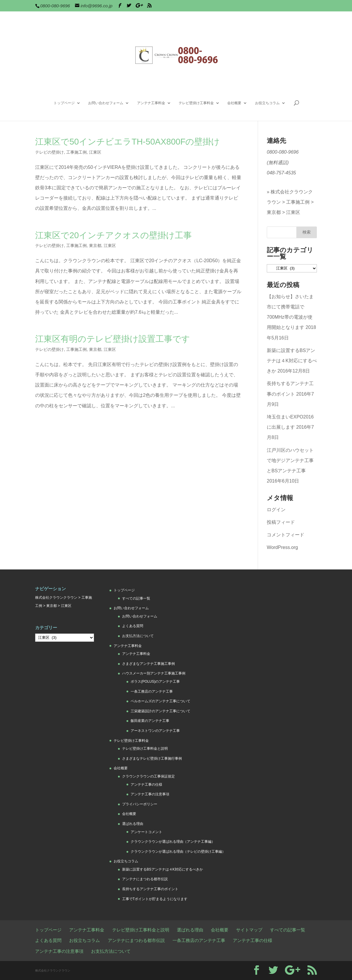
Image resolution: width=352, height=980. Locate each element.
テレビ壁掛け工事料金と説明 (145, 749)
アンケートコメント (146, 832)
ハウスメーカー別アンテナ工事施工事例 (154, 673)
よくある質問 (133, 626)
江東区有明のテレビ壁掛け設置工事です (113, 339)
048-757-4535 (281, 173)
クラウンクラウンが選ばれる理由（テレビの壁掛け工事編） (178, 852)
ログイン (276, 510)
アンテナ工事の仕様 (146, 785)
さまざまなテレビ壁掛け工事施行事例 (152, 758)
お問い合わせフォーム (106, 103)
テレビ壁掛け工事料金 (196, 103)
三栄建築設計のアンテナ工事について (160, 711)
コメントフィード (286, 535)
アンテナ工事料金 (151, 103)
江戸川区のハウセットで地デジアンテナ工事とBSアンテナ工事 (290, 460)
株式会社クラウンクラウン (56, 598)
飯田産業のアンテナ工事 (150, 721)
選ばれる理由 (133, 824)
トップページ (64, 103)
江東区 (95, 152)
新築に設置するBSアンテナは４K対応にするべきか (292, 361)
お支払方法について (138, 636)
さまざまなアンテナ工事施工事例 (148, 664)
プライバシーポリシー (140, 804)
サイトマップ (249, 930)
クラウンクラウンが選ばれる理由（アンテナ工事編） (173, 842)
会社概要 (234, 103)
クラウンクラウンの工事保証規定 (148, 776)
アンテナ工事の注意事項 (150, 794)
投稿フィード (281, 522)
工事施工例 (76, 152)
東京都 (95, 246)
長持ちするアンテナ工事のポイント (150, 889)
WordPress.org (282, 547)
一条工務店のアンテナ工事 (152, 691)
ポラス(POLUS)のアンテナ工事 (155, 682)
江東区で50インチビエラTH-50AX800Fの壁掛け (128, 142)
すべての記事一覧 (136, 598)
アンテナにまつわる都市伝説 (145, 879)
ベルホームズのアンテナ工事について (160, 701)
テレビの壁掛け (49, 152)
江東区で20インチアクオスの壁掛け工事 (113, 235)
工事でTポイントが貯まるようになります (155, 899)
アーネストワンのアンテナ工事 (155, 731)
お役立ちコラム (267, 103)
